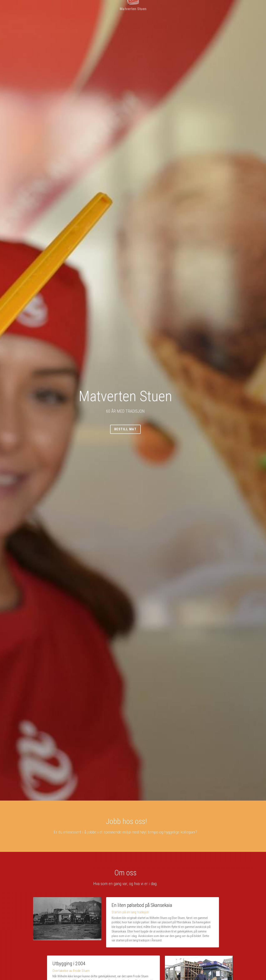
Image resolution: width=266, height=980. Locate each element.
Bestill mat (133, 429)
